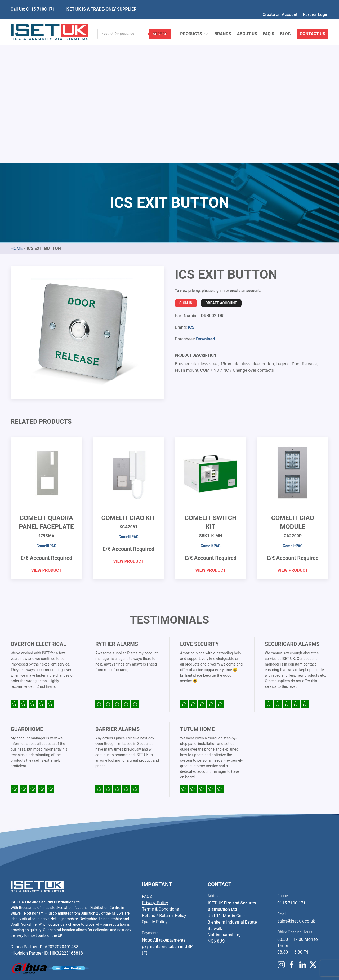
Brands (223, 21)
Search (160, 21)
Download (205, 210)
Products (194, 21)
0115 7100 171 (291, 774)
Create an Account (280, 4)
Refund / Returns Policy (164, 787)
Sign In (186, 174)
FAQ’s (269, 21)
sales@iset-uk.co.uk (296, 792)
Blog (285, 21)
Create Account (221, 174)
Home (17, 120)
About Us (247, 21)
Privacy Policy (155, 774)
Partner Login (316, 4)
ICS (191, 199)
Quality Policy (155, 793)
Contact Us (313, 21)
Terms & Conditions (160, 780)
